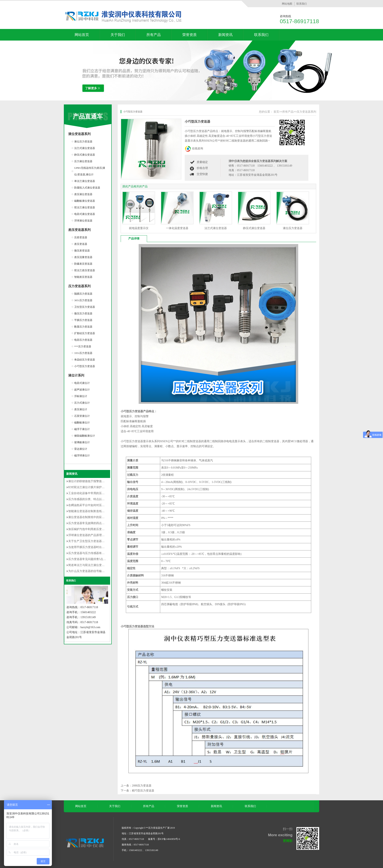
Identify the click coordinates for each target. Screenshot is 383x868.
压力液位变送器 (83, 161)
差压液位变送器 (83, 194)
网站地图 (287, 4)
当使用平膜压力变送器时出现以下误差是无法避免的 (100, 547)
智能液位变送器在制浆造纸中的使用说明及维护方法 (100, 511)
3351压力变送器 (83, 353)
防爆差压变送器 (83, 264)
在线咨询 (197, 148)
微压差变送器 (82, 251)
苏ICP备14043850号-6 (169, 839)
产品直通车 (88, 116)
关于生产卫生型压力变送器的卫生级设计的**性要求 (100, 541)
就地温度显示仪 (139, 228)
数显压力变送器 (83, 327)
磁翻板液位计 (82, 423)
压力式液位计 (82, 403)
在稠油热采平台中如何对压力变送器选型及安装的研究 (102, 505)
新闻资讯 (225, 35)
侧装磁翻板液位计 (85, 436)
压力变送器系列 (79, 286)
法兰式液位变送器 (85, 148)
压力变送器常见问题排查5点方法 (88, 559)
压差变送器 (81, 237)
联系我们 (302, 4)
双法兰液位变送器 (85, 207)
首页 (276, 112)
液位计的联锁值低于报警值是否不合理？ (93, 481)
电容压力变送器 (83, 340)
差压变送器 (81, 244)
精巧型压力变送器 (143, 791)
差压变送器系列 (79, 230)
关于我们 (118, 35)
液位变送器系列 (79, 134)
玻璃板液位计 (82, 442)
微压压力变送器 (83, 313)
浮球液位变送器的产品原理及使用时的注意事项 (98, 535)
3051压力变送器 (83, 300)
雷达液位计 (81, 449)
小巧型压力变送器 (85, 366)
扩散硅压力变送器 (85, 333)
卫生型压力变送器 (85, 307)
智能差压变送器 (83, 277)
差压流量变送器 (83, 257)
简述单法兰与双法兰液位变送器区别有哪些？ (96, 565)
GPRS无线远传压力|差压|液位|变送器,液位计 (90, 171)
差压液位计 (81, 409)
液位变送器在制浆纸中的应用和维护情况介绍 (96, 517)
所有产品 (154, 35)
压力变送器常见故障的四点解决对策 (91, 523)
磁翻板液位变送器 (85, 201)
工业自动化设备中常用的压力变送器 (91, 493)
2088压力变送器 (142, 786)
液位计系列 (76, 375)
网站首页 (82, 35)
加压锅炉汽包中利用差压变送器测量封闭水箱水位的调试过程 (106, 529)
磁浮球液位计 (82, 455)
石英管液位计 (82, 416)
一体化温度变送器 (177, 228)
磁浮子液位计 (82, 429)
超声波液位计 (82, 390)
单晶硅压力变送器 (85, 360)
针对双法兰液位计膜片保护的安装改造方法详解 (98, 487)
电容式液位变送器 (85, 214)
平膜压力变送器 (83, 320)
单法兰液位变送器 (85, 181)
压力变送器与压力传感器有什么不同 (91, 553)
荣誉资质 (190, 35)
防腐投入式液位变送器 (87, 188)
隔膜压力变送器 (83, 294)
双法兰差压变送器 (85, 270)
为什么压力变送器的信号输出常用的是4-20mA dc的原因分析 (105, 571)
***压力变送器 (83, 346)
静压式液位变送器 (85, 155)
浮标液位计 (81, 396)
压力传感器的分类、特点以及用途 (89, 499)
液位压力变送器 (83, 142)
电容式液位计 (82, 383)
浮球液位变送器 (83, 221)
